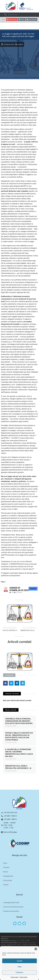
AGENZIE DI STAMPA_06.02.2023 (19, 589)
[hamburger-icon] (3, 19)
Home (5, 863)
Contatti (6, 885)
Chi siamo (6, 867)
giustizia (20, 44)
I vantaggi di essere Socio (11, 903)
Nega (20, 967)
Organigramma (8, 876)
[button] (36, 949)
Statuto (6, 872)
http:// (3, 582)
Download (33, 589)
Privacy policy (15, 977)
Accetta (20, 961)
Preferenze (19, 972)
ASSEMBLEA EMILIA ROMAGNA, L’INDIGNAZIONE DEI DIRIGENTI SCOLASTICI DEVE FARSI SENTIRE (19, 721)
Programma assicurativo (11, 911)
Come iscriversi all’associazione (13, 907)
